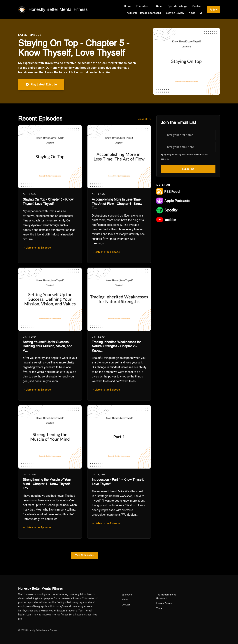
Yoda (192, 13)
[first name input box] (188, 135)
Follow (213, 10)
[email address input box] (188, 147)
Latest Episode (30, 35)
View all (144, 119)
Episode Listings (177, 6)
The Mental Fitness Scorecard (143, 13)
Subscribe (188, 169)
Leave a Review (175, 13)
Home (128, 6)
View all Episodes (84, 555)
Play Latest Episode (41, 84)
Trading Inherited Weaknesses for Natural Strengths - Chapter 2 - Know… (116, 346)
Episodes (142, 6)
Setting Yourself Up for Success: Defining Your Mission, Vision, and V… (47, 346)
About (159, 6)
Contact (197, 6)
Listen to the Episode (37, 248)
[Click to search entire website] (201, 13)
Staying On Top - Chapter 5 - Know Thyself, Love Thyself (74, 48)
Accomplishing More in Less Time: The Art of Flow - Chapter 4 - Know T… (117, 204)
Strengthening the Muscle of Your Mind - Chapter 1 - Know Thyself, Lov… (47, 484)
